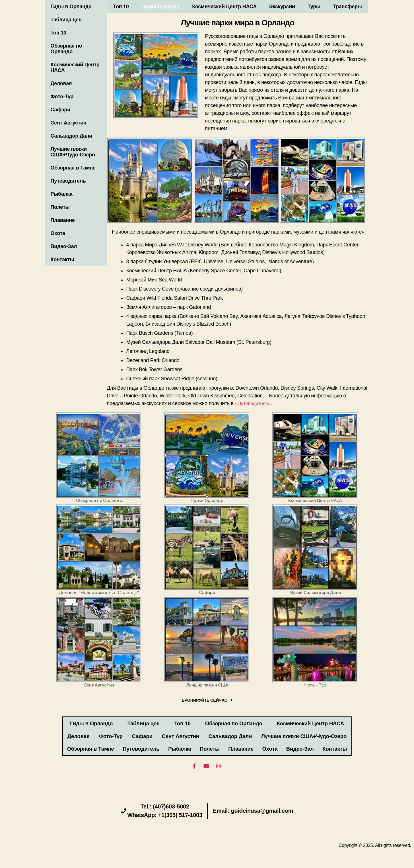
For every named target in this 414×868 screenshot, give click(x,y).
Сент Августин (69, 123)
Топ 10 (58, 33)
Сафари (60, 110)
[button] (207, 701)
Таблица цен (66, 20)
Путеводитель (68, 181)
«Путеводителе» (254, 403)
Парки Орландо (160, 7)
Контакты (62, 260)
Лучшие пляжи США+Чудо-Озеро (73, 152)
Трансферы (347, 7)
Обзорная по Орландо (66, 49)
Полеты (60, 207)
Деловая (61, 83)
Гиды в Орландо (71, 7)
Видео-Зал (64, 246)
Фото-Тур (62, 97)
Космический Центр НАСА (75, 68)
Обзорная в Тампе (73, 168)
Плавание (63, 220)
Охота (58, 233)
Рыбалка (62, 194)
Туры (314, 7)
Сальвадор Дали (72, 136)
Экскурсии (282, 7)
